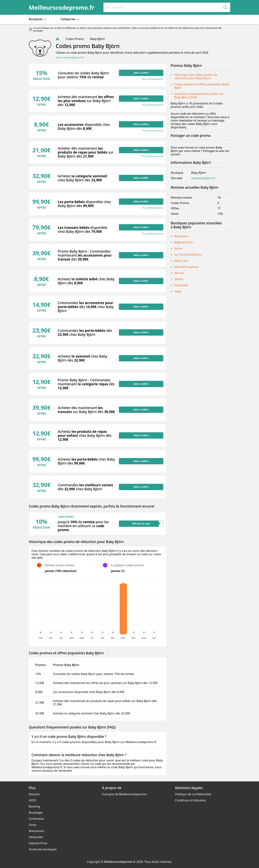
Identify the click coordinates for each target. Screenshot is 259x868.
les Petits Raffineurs (188, 255)
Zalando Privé (38, 843)
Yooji (178, 291)
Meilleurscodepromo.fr (62, 7)
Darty (32, 825)
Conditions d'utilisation (190, 800)
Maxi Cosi (181, 261)
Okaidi (179, 279)
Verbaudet (36, 837)
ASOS (32, 800)
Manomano (37, 831)
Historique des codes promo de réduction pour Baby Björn (196, 76)
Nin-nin (179, 273)
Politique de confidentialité (193, 794)
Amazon (34, 794)
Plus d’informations (153, 79)
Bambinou (181, 236)
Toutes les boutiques (43, 849)
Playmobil (181, 285)
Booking (34, 806)
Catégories (70, 19)
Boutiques (38, 19)
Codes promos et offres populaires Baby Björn (202, 86)
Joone (178, 248)
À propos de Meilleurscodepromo (124, 794)
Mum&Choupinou (187, 267)
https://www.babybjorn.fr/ (70, 58)
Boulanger (36, 813)
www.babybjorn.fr (203, 178)
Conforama (36, 819)
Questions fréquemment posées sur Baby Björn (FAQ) (199, 96)
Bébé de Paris (184, 242)
